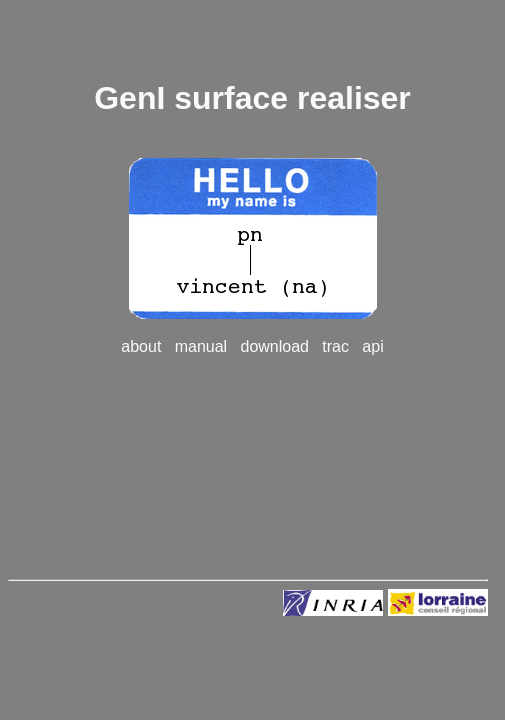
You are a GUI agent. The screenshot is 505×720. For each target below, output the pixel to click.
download (275, 346)
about (141, 346)
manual (201, 346)
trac (335, 346)
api (372, 346)
